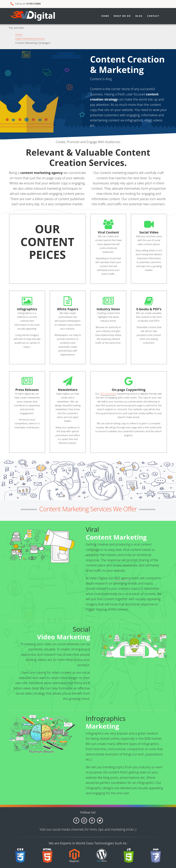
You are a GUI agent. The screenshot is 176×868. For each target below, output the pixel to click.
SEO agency (122, 578)
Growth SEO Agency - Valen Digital (38, 16)
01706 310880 (34, 4)
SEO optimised (108, 394)
